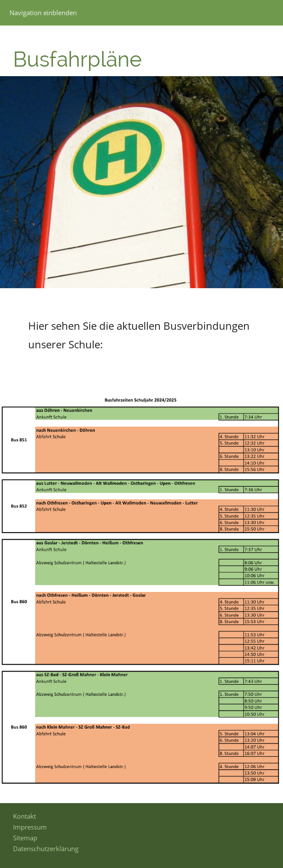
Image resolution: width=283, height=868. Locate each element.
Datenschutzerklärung (46, 849)
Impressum (30, 827)
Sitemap (25, 838)
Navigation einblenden (43, 13)
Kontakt (24, 816)
